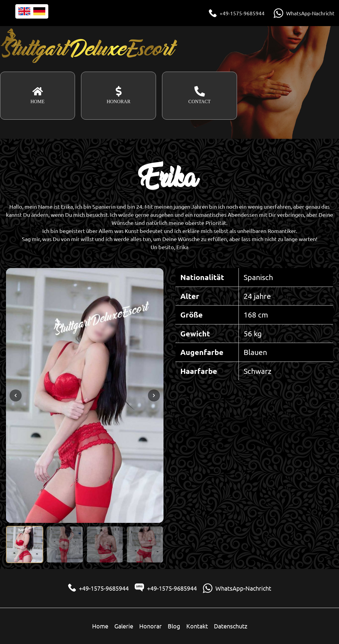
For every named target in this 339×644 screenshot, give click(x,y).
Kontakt (197, 626)
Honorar (150, 626)
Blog (174, 626)
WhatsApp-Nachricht (310, 13)
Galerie (124, 626)
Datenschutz (231, 626)
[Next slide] (154, 395)
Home (100, 626)
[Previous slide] (16, 395)
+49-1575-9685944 (242, 13)
